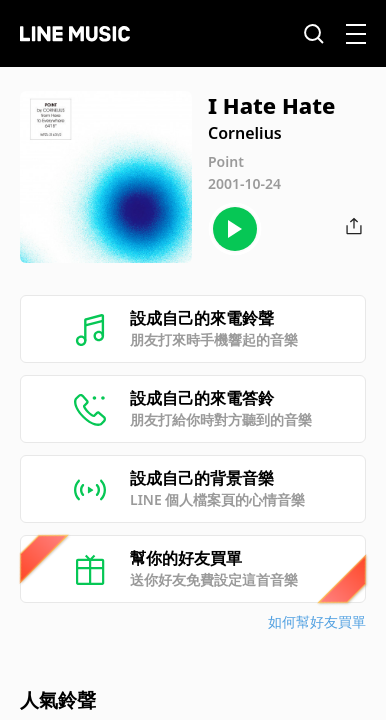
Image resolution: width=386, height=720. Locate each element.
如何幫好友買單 (317, 621)
